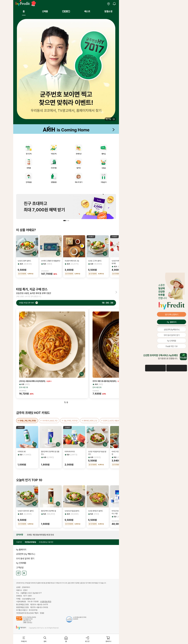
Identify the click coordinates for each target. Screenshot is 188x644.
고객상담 (20, 567)
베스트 (87, 11)
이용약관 (19, 542)
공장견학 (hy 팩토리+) (26, 554)
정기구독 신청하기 (172, 314)
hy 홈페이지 (21, 549)
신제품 (45, 11)
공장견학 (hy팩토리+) (172, 330)
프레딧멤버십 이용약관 (46, 542)
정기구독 (66, 11)
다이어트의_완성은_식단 (50, 421)
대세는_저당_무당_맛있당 (28, 421)
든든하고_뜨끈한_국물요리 (111, 421)
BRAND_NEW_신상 (90, 421)
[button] (110, 119)
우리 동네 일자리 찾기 (25, 558)
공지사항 (20, 535)
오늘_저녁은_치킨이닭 (71, 421)
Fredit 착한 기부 (172, 346)
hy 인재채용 (21, 563)
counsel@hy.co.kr (28, 599)
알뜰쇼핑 (108, 11)
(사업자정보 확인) (46, 602)
